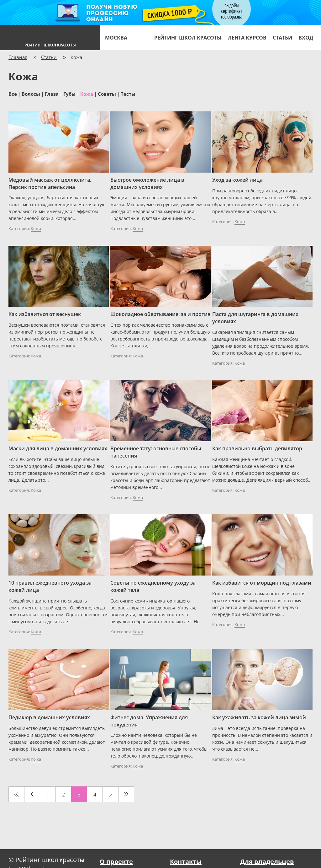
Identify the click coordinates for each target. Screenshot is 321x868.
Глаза (52, 94)
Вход (306, 38)
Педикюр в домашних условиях (49, 717)
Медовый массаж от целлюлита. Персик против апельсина (50, 183)
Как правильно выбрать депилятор (257, 448)
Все (13, 94)
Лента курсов (247, 38)
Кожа (87, 94)
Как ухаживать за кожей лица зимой (259, 717)
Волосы (31, 94)
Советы (107, 94)
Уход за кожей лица (237, 180)
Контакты (186, 862)
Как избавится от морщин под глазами (262, 583)
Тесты (128, 94)
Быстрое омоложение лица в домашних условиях (147, 183)
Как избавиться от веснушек (45, 314)
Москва (119, 38)
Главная (18, 57)
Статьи (282, 38)
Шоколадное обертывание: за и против (160, 314)
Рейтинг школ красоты (188, 38)
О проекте (116, 862)
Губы (69, 94)
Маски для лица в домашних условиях (58, 448)
